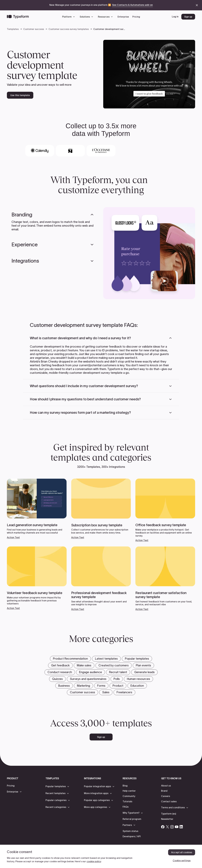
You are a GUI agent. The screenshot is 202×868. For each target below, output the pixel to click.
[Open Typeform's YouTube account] (177, 827)
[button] (69, 17)
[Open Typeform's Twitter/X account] (167, 827)
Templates (13, 29)
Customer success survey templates (69, 29)
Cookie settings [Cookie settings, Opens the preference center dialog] (182, 861)
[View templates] (37, 509)
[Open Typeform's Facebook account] (163, 827)
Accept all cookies (182, 852)
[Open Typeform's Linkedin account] (181, 827)
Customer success (34, 29)
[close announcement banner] (197, 5)
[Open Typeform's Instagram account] (172, 827)
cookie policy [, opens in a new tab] (94, 861)
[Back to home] (18, 17)
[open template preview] (149, 74)
